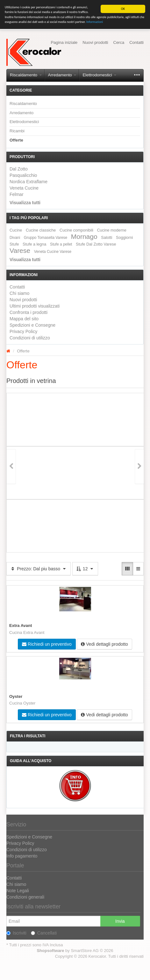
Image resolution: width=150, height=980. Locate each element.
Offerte (16, 140)
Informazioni (95, 22)
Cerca (119, 42)
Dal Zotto (19, 169)
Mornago (84, 236)
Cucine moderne (111, 230)
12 (85, 569)
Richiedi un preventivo (47, 644)
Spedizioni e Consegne (32, 325)
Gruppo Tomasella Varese (46, 237)
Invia (120, 921)
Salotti (107, 237)
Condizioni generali (25, 897)
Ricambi (17, 131)
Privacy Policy (23, 331)
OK (123, 9)
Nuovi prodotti (95, 42)
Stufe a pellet (61, 244)
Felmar (17, 194)
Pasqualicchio (23, 175)
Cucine (16, 230)
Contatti (136, 42)
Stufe (14, 244)
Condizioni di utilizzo (30, 338)
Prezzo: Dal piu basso (39, 569)
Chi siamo (19, 293)
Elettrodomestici (99, 75)
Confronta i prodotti (29, 312)
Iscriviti (16, 933)
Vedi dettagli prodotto (104, 644)
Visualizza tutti (25, 202)
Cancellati (44, 933)
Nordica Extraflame (29, 182)
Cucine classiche (41, 230)
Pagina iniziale (64, 42)
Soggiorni (124, 237)
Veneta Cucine (24, 188)
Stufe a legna (34, 244)
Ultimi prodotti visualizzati (35, 306)
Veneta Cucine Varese (53, 251)
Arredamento (62, 75)
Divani (15, 237)
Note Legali (18, 891)
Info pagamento (22, 856)
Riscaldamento (26, 75)
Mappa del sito (24, 319)
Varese (20, 250)
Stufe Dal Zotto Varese (96, 244)
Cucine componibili (76, 230)
